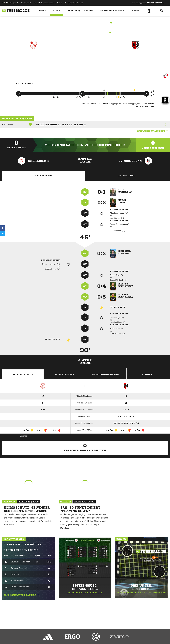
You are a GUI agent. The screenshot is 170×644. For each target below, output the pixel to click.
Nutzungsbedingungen (38, 637)
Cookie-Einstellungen (85, 637)
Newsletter (80, 3)
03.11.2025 (8, 124)
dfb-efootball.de (26, 3)
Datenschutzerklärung (20, 637)
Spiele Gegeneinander (106, 374)
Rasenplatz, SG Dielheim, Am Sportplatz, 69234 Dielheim (85, 33)
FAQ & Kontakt (69, 3)
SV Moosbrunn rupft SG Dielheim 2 (61, 125)
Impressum (6, 637)
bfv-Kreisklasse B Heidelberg (85, 24)
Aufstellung (127, 176)
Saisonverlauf (64, 374)
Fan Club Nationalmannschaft (44, 3)
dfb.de (16, 3)
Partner (59, 3)
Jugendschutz (53, 637)
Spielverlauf (44, 176)
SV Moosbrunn (136, 58)
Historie (147, 374)
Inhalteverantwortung (68, 637)
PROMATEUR (7, 3)
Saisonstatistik (23, 374)
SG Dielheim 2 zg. (34, 58)
